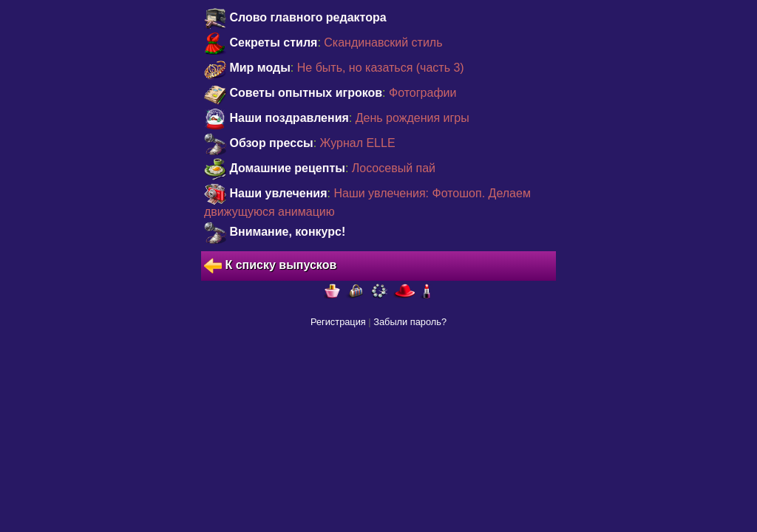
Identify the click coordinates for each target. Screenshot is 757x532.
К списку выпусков (270, 266)
